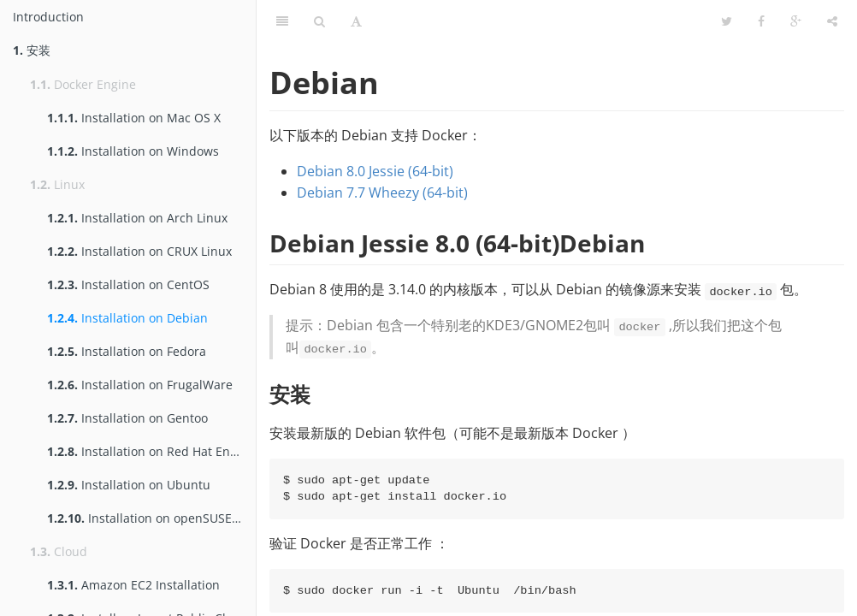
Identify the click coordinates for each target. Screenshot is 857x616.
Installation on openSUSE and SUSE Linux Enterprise (151, 518)
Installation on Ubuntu (129, 485)
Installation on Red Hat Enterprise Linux (151, 451)
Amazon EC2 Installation (133, 585)
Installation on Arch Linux (137, 218)
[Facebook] (761, 21)
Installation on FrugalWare (140, 385)
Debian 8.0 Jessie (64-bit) (375, 171)
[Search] (319, 21)
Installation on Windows (133, 151)
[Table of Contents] (282, 21)
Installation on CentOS (128, 284)
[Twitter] (727, 21)
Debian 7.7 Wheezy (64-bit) (382, 192)
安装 (32, 50)
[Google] (796, 21)
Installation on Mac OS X (134, 118)
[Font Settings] (356, 21)
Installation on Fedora (127, 351)
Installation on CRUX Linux (139, 251)
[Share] (832, 21)
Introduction (48, 17)
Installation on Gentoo (127, 418)
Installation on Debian (127, 318)
